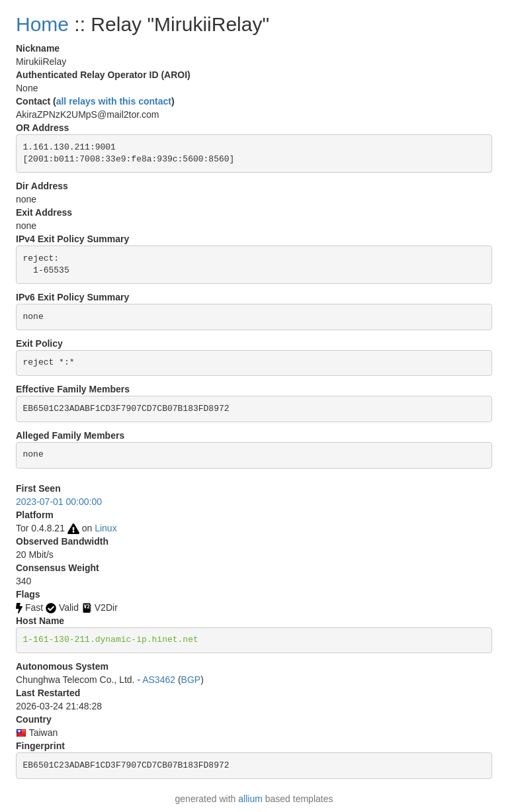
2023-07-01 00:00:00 (59, 502)
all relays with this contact (114, 101)
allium (250, 799)
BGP (191, 680)
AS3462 (159, 680)
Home (42, 24)
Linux (106, 528)
